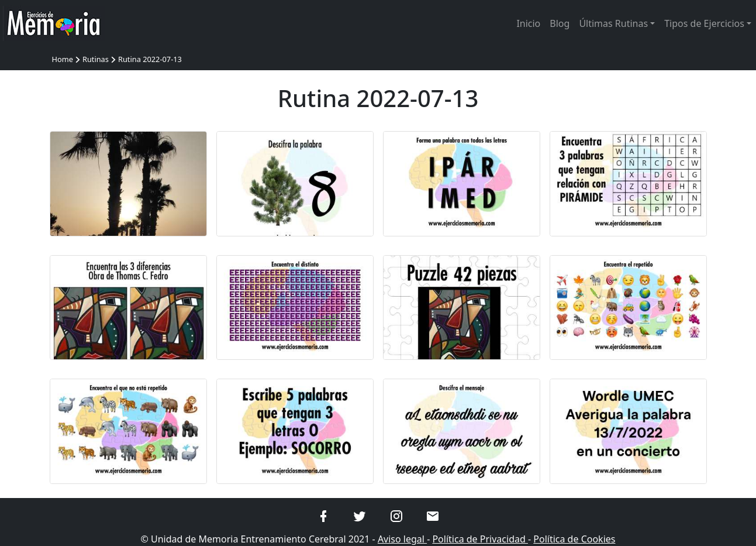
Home (63, 59)
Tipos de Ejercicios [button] (704, 23)
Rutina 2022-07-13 (150, 59)
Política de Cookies (574, 539)
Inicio (528, 23)
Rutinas (96, 59)
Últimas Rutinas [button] (613, 23)
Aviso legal (402, 539)
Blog (560, 23)
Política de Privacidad (480, 539)
